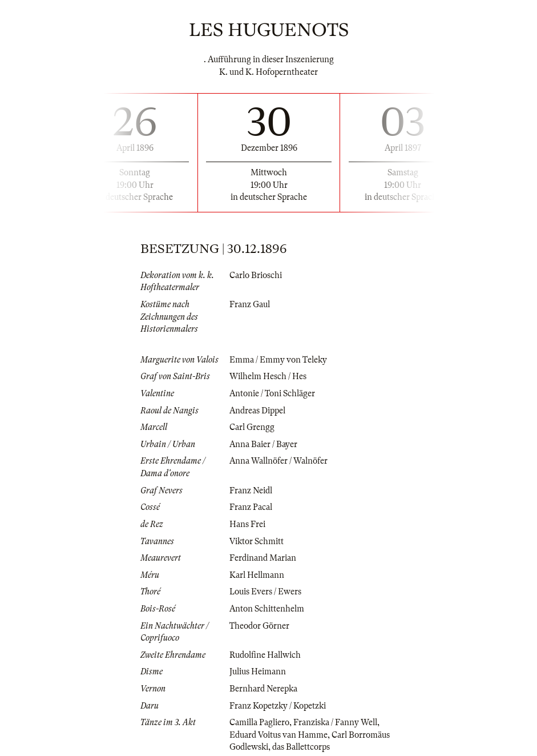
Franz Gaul (250, 304)
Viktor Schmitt (257, 541)
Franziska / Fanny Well (335, 722)
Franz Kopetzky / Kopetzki (278, 706)
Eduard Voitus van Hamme (278, 735)
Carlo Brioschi (256, 275)
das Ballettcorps (301, 747)
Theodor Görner (259, 626)
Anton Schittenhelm (267, 609)
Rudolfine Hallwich (265, 655)
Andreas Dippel (257, 411)
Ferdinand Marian (263, 558)
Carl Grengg (252, 427)
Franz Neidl (251, 490)
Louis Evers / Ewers (265, 592)
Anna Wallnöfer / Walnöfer (278, 461)
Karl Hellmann (257, 575)
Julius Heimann (258, 671)
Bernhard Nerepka (263, 689)
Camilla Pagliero (259, 722)
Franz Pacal (251, 507)
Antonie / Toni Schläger (272, 393)
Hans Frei (247, 524)
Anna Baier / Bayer (263, 444)
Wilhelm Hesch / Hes (268, 376)
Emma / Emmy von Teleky (278, 360)
